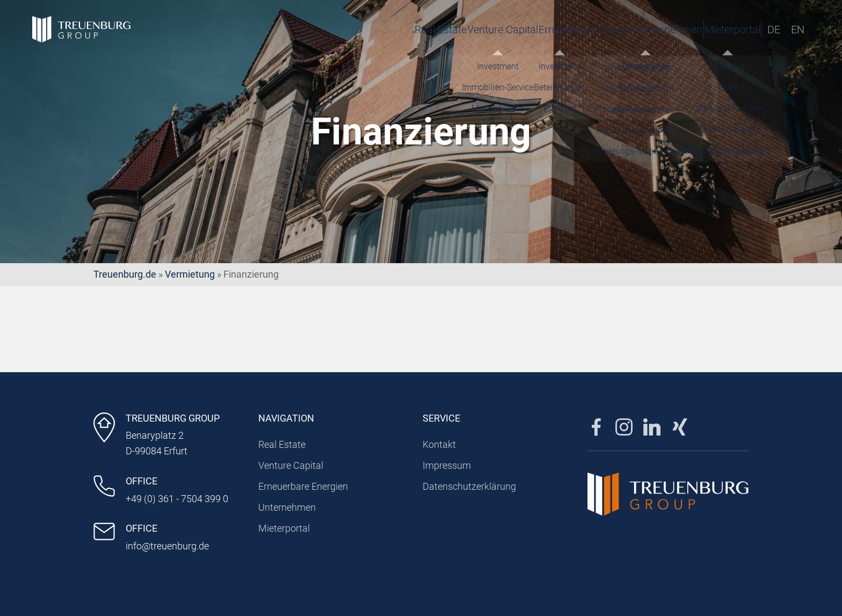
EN (798, 30)
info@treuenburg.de (167, 546)
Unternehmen (609, 30)
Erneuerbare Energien (514, 30)
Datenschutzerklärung (469, 486)
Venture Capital (415, 30)
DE (774, 30)
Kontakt (439, 444)
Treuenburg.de (125, 274)
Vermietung (190, 274)
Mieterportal (705, 30)
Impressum (447, 465)
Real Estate (339, 30)
